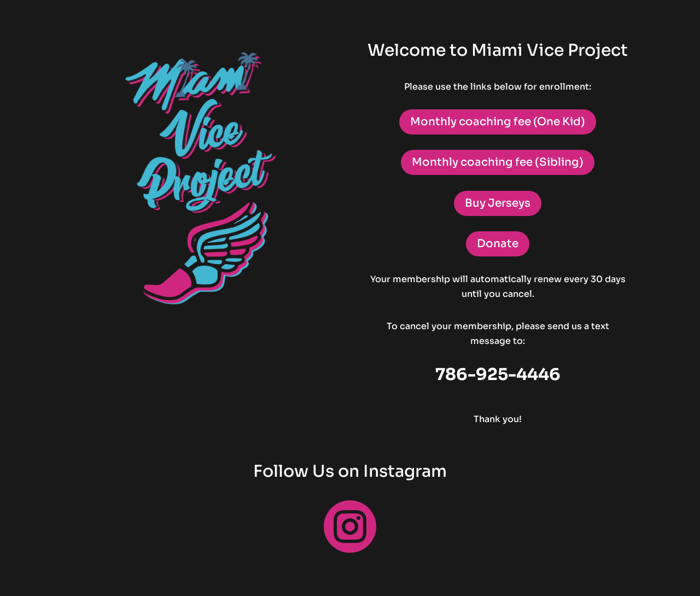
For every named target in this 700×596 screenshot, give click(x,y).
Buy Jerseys (498, 203)
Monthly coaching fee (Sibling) (498, 162)
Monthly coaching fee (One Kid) (498, 122)
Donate (498, 244)
